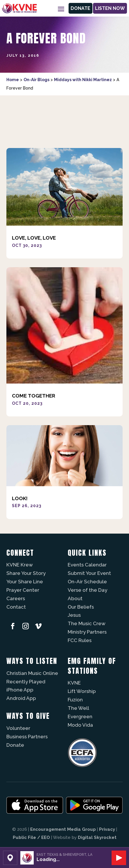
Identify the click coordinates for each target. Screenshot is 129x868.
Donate (80, 8)
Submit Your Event (89, 573)
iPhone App (20, 690)
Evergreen (80, 716)
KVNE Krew (20, 565)
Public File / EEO (31, 837)
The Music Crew (87, 623)
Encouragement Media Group (63, 829)
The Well (78, 708)
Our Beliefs (81, 607)
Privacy (107, 829)
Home (13, 80)
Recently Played (26, 682)
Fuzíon (75, 700)
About (75, 598)
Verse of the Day (87, 590)
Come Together (34, 396)
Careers (16, 598)
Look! (20, 498)
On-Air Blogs (36, 80)
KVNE (74, 683)
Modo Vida (80, 725)
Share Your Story (26, 573)
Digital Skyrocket (97, 837)
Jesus (74, 615)
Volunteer (18, 728)
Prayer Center (23, 590)
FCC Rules (80, 640)
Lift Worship (82, 691)
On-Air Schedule (87, 582)
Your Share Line (25, 582)
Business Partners (27, 737)
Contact (16, 607)
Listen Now (110, 8)
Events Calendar (87, 565)
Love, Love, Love (34, 238)
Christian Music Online (32, 673)
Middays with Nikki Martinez (83, 80)
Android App (21, 698)
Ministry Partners (87, 632)
